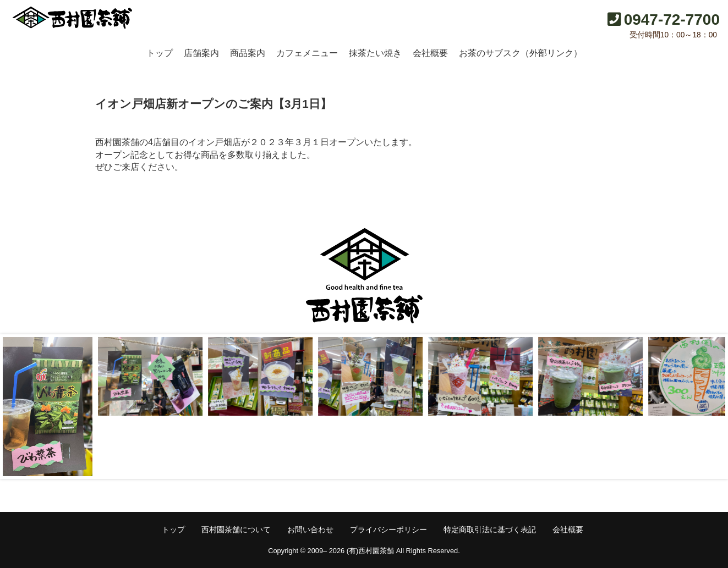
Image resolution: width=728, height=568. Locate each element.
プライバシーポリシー (388, 530)
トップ (160, 53)
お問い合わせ (310, 530)
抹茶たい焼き (375, 53)
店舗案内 (201, 53)
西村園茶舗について (236, 530)
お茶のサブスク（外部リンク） (521, 53)
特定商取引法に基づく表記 (490, 530)
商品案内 (248, 53)
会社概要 (430, 53)
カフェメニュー (307, 53)
